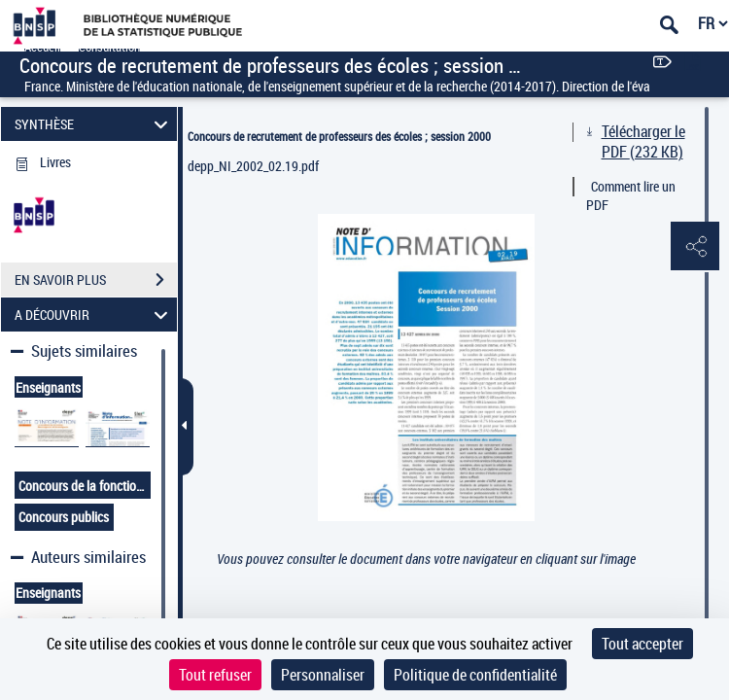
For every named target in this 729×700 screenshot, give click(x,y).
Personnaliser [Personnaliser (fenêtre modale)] (323, 675)
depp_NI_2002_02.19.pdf (253, 166)
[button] (695, 247)
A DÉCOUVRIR (94, 315)
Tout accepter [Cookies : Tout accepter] (642, 644)
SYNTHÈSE (94, 124)
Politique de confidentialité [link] (475, 675)
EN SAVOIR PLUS (96, 280)
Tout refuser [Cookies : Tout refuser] (215, 675)
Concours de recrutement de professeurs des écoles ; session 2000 (339, 136)
